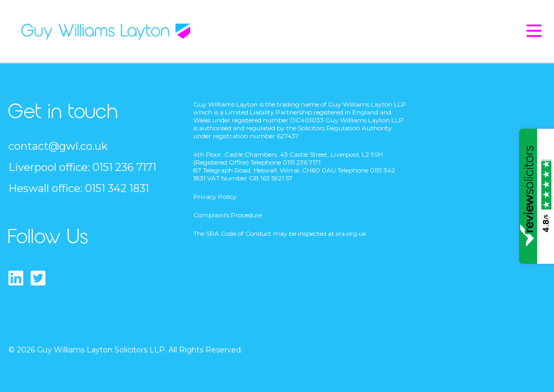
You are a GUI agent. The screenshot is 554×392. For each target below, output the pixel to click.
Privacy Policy (215, 197)
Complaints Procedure (228, 215)
